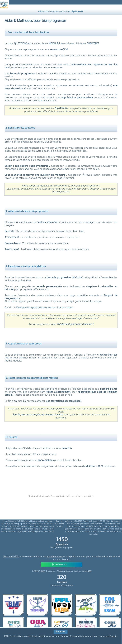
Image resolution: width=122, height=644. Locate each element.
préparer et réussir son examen (78, 571)
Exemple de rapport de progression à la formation (45, 308)
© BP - (38, 571)
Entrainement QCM (53, 571)
